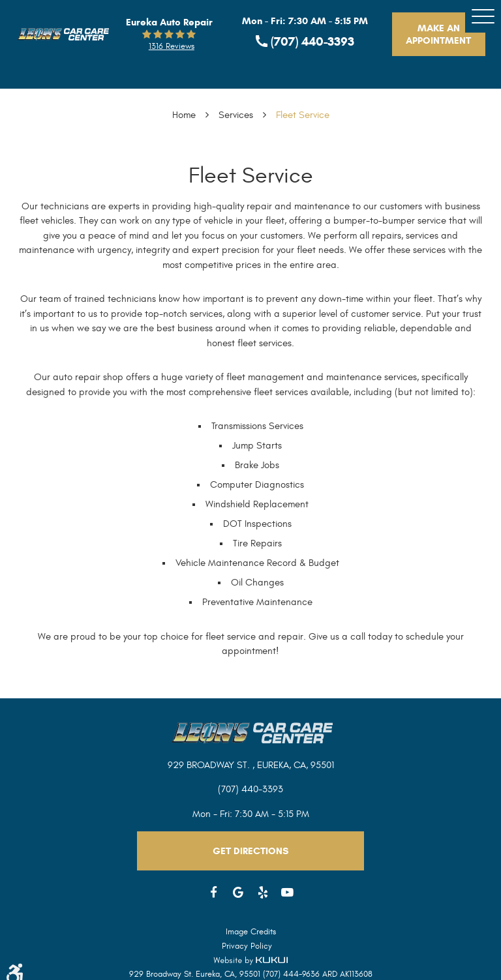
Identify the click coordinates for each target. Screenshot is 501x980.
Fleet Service (303, 115)
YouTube (288, 893)
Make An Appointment (438, 34)
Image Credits (251, 932)
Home (184, 115)
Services (236, 115)
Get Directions (250, 851)
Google (239, 893)
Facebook (214, 893)
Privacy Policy (247, 946)
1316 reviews (172, 46)
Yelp (263, 893)
